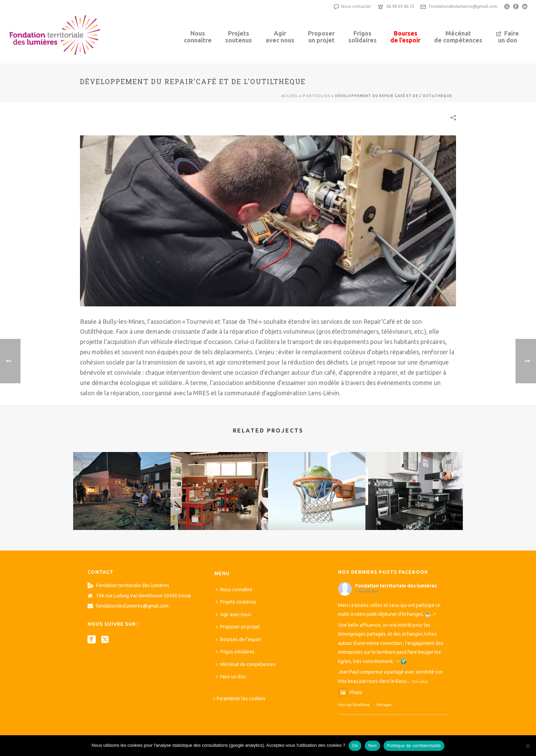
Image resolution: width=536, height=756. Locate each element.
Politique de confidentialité (414, 746)
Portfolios (317, 96)
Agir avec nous (234, 614)
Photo (350, 692)
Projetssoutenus (239, 37)
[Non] (527, 746)
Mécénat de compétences (246, 664)
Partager (384, 705)
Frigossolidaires (363, 37)
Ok (355, 746)
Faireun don (507, 37)
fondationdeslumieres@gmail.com (463, 6)
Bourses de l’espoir (239, 639)
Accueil (290, 96)
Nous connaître (234, 589)
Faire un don (231, 677)
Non (372, 746)
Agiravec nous (280, 37)
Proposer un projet (238, 627)
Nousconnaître (198, 37)
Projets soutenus (236, 602)
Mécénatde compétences (458, 37)
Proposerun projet (321, 37)
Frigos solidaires (235, 652)
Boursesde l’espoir (405, 37)
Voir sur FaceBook (354, 705)
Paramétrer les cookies (241, 699)
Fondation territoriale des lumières (396, 586)
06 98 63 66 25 (400, 6)
